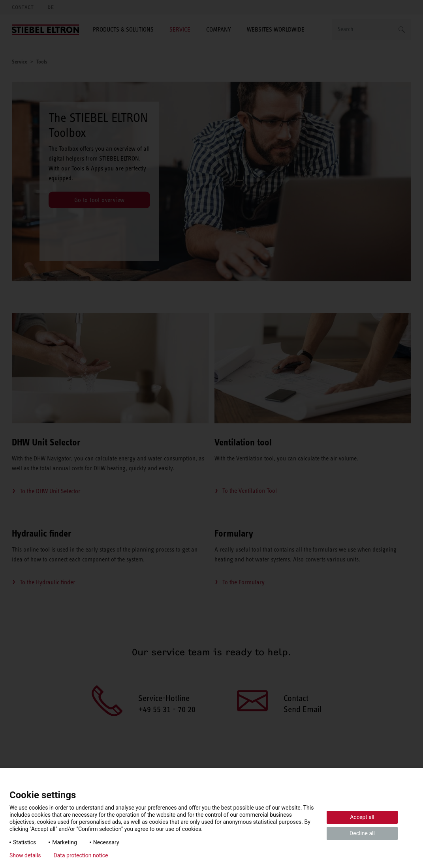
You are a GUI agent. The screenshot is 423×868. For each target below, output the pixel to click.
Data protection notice (81, 855)
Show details (25, 855)
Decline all (362, 833)
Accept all (362, 817)
